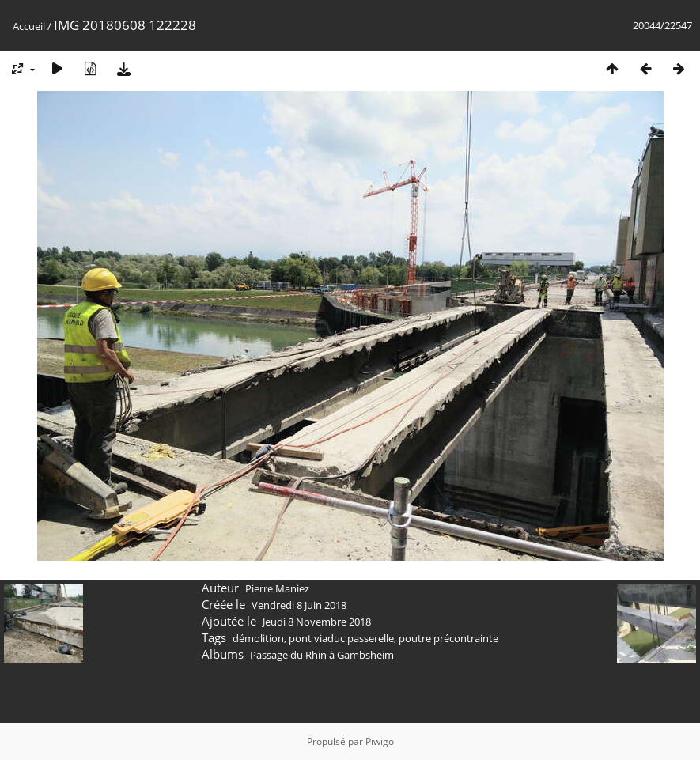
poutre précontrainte (448, 638)
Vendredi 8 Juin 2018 (299, 605)
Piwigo (380, 741)
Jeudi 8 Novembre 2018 (317, 622)
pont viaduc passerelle (341, 638)
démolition (258, 638)
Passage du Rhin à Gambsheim (322, 655)
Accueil (29, 26)
